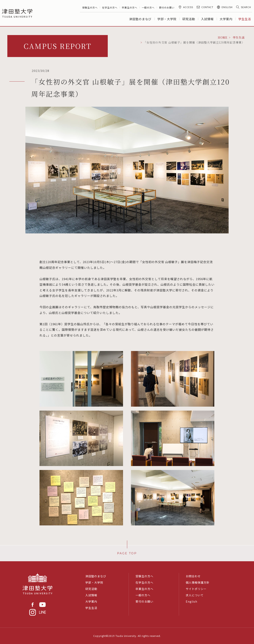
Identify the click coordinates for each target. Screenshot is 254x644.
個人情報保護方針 (198, 582)
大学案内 (226, 19)
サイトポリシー (196, 589)
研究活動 (189, 19)
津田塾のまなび (140, 19)
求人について (195, 595)
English (191, 601)
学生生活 (245, 19)
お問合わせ (193, 576)
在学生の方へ (110, 7)
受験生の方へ (90, 7)
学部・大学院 (167, 19)
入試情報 (207, 19)
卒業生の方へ (130, 7)
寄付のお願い (167, 7)
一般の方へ (148, 7)
